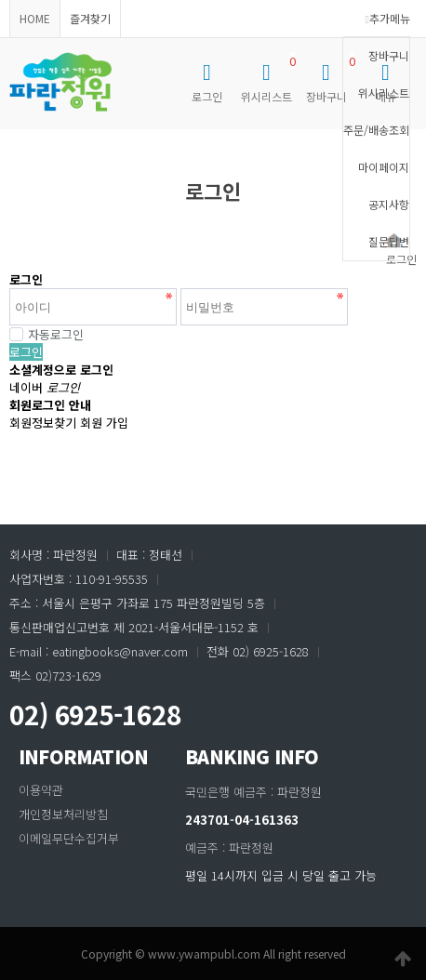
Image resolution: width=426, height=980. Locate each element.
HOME (35, 18)
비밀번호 (0, 130)
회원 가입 (104, 423)
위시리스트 (384, 93)
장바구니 (389, 55)
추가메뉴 (388, 18)
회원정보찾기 (43, 423)
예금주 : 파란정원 (229, 848)
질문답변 (389, 241)
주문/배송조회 (376, 130)
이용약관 (41, 790)
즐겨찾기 (90, 18)
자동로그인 (47, 334)
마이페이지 (384, 167)
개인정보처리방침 (63, 814)
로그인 (26, 352)
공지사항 (389, 204)
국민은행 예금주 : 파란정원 (253, 792)
